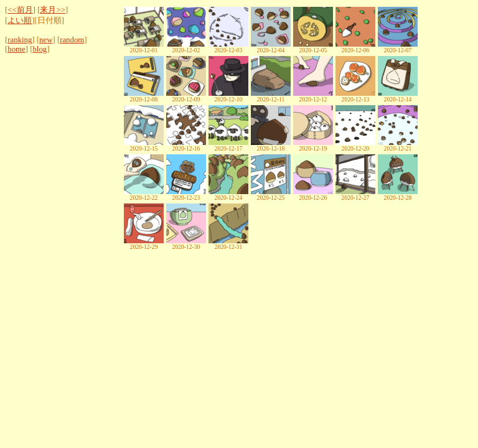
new (46, 40)
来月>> (52, 10)
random (72, 40)
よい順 (20, 21)
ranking (20, 40)
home (16, 49)
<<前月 (20, 10)
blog (40, 49)
